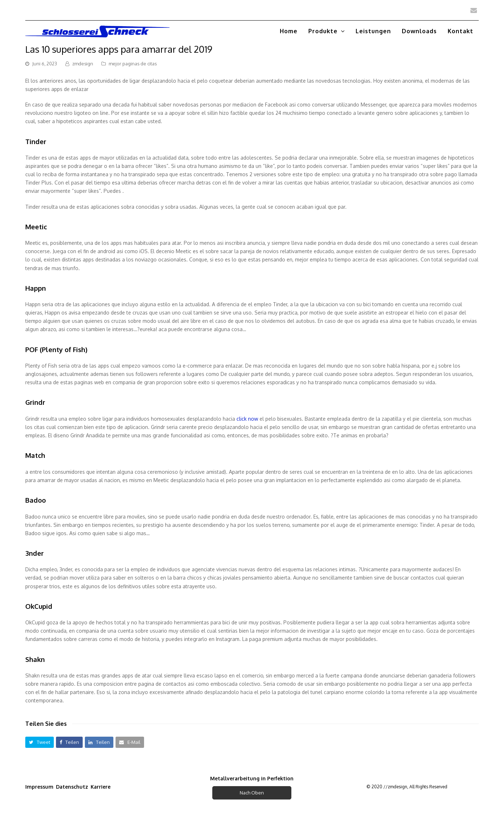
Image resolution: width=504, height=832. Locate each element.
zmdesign (83, 64)
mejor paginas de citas (133, 64)
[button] (40, 742)
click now (247, 419)
